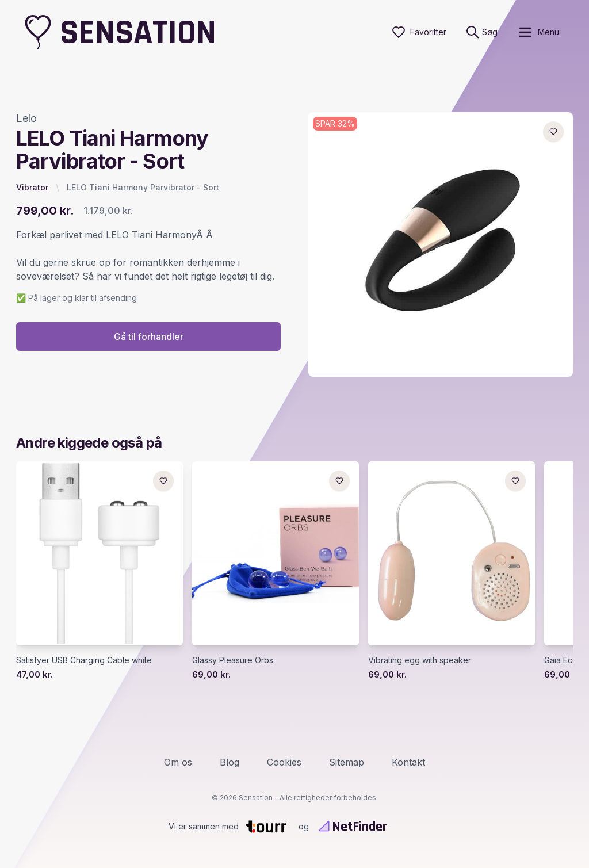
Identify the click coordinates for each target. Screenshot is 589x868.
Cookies (284, 762)
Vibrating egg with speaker (420, 660)
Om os (178, 762)
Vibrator (32, 187)
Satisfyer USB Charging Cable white (84, 660)
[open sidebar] (538, 32)
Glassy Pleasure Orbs (233, 660)
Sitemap (347, 762)
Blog (230, 762)
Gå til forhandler (149, 337)
